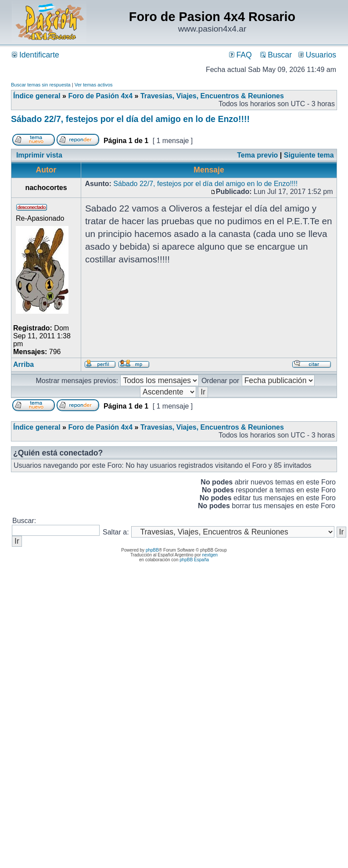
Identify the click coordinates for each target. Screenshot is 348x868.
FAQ (240, 55)
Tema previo (257, 155)
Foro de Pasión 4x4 (100, 96)
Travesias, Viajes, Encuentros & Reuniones (212, 96)
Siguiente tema (309, 155)
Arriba (23, 364)
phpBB (152, 550)
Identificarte (36, 55)
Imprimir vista (39, 155)
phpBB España (194, 560)
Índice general (37, 96)
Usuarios (317, 55)
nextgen (210, 555)
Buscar (276, 55)
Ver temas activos (94, 85)
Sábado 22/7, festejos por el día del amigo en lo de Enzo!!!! (130, 119)
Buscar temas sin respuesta (41, 85)
